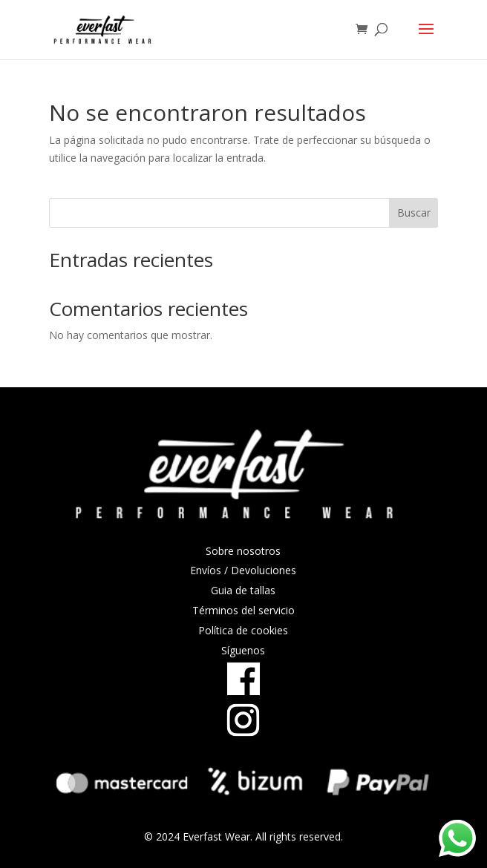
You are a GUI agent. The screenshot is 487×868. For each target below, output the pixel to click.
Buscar (414, 213)
